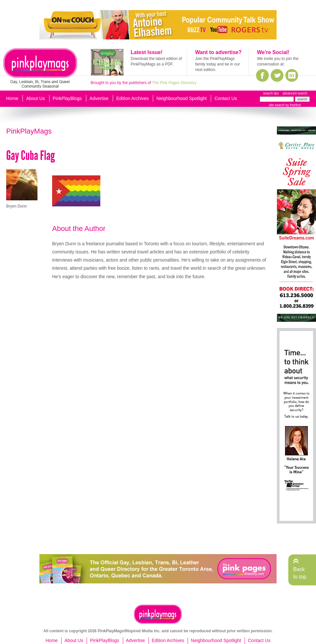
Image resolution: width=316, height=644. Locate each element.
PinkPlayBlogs (67, 98)
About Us (36, 98)
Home (12, 98)
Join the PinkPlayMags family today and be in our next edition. (217, 64)
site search (277, 105)
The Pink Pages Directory (174, 83)
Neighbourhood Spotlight (181, 98)
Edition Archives (133, 98)
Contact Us (226, 98)
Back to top (300, 573)
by (293, 105)
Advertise (99, 98)
